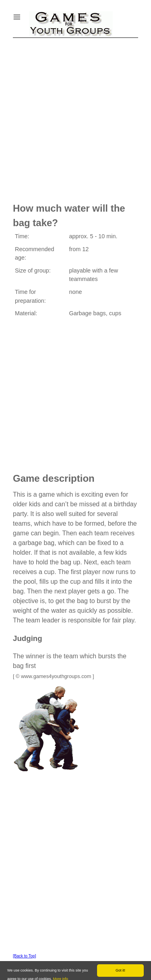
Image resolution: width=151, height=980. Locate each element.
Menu (27, 15)
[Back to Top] (25, 956)
